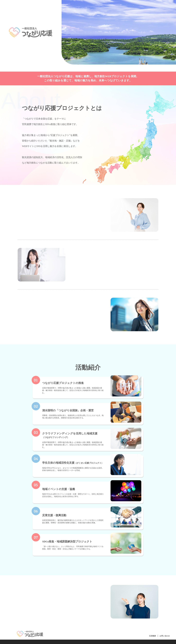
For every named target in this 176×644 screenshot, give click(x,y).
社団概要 (153, 636)
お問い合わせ (165, 636)
